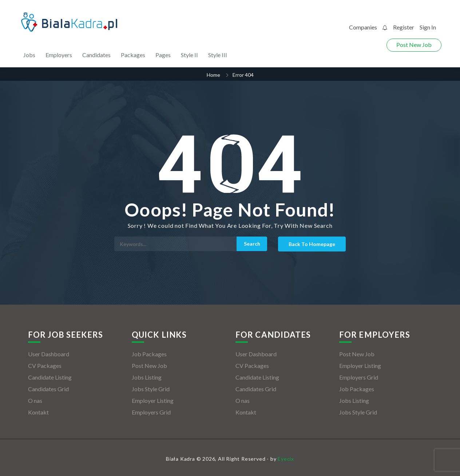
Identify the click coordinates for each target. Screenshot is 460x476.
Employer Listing (153, 400)
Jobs (29, 55)
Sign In (428, 27)
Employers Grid (151, 412)
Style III (218, 55)
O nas (35, 400)
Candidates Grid (48, 389)
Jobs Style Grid (151, 389)
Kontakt (38, 412)
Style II (189, 55)
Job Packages (149, 354)
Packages (133, 55)
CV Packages (45, 366)
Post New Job (414, 45)
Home (213, 75)
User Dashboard (49, 354)
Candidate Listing (50, 377)
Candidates (96, 55)
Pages (163, 55)
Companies (363, 27)
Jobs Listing (147, 377)
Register (404, 27)
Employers (59, 55)
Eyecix (286, 459)
